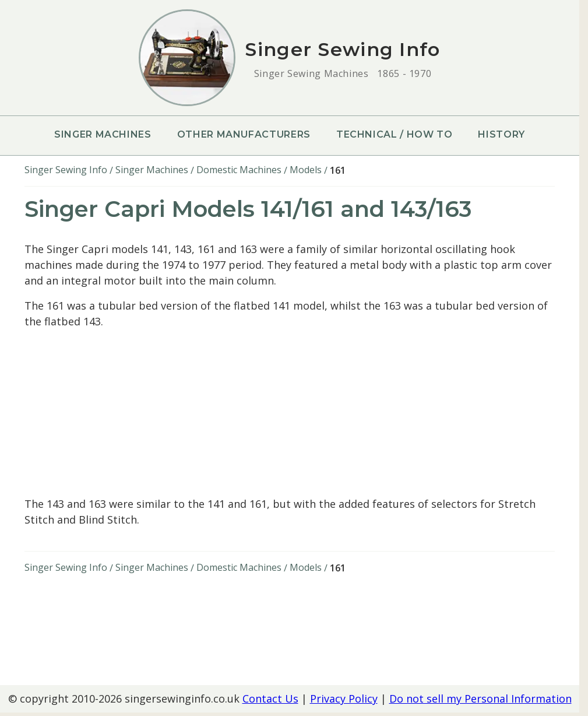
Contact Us (270, 699)
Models (306, 170)
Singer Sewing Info (66, 170)
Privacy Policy (344, 699)
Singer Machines (103, 134)
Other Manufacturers (244, 134)
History (501, 134)
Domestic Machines (239, 170)
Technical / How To (395, 134)
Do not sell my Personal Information (480, 699)
